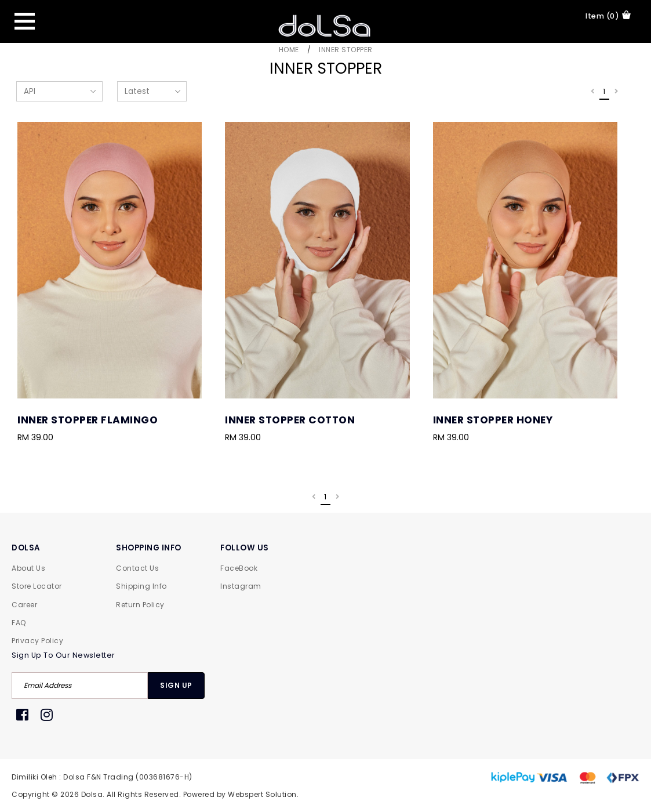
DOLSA (26, 548)
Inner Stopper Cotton (290, 420)
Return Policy (140, 605)
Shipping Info (141, 586)
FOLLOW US (245, 548)
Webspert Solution (262, 794)
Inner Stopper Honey (493, 420)
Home (289, 50)
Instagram (241, 586)
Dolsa (92, 794)
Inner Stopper (346, 50)
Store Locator (37, 586)
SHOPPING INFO (149, 548)
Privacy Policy (37, 641)
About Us (28, 568)
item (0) (608, 16)
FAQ (19, 623)
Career (24, 605)
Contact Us (137, 568)
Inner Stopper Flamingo (88, 420)
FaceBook (239, 568)
